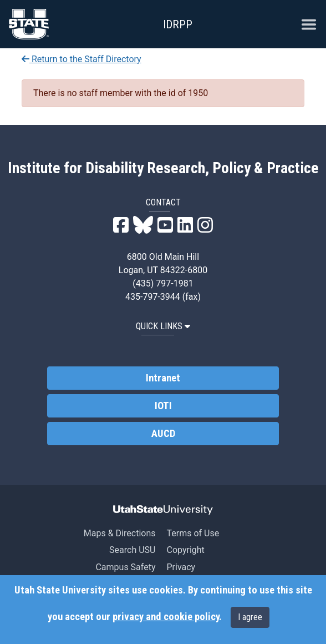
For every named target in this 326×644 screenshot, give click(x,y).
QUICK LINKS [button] (163, 326)
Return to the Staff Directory (81, 59)
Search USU (132, 550)
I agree (250, 617)
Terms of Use (193, 533)
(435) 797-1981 (163, 283)
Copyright (185, 550)
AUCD (163, 434)
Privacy (181, 567)
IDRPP (178, 24)
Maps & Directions (120, 533)
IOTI (163, 406)
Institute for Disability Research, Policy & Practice (163, 168)
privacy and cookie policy (166, 617)
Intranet (163, 378)
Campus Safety (125, 567)
